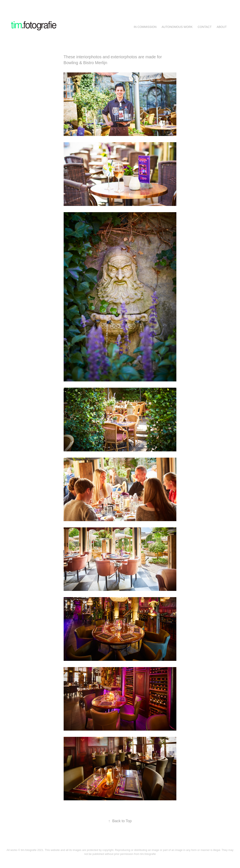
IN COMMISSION (145, 27)
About (222, 27)
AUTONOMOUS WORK (177, 27)
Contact (205, 27)
